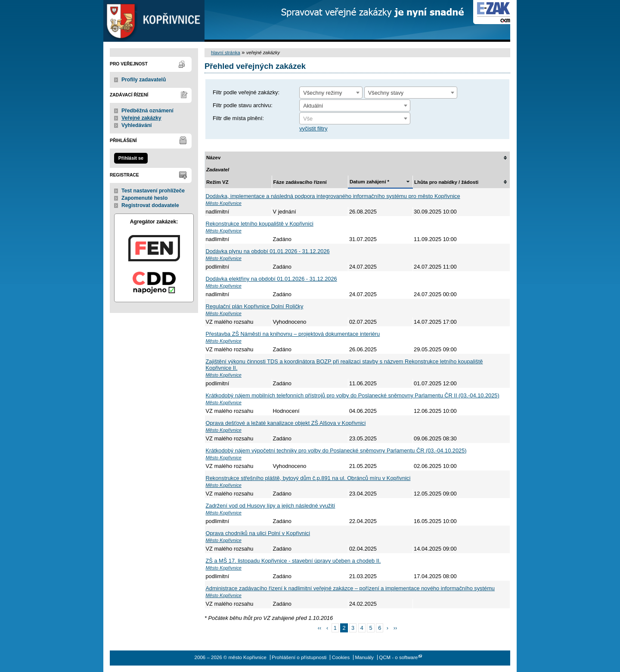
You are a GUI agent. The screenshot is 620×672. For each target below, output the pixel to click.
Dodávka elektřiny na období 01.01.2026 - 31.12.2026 (271, 279)
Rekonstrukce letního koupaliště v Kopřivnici (260, 224)
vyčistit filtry (313, 129)
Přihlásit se (131, 158)
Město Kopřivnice (224, 203)
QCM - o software (398, 657)
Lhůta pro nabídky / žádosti (446, 182)
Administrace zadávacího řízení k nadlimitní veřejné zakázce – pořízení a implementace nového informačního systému (350, 588)
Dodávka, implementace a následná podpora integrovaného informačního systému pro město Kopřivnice (333, 196)
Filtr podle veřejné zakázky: (246, 92)
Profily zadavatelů (144, 80)
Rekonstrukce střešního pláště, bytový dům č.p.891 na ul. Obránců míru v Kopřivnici (308, 478)
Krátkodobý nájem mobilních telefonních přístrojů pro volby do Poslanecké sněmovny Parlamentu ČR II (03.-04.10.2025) (353, 395)
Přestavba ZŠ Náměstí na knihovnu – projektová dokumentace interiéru (293, 334)
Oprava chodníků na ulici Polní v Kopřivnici (258, 533)
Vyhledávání (137, 125)
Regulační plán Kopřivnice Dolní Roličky (255, 306)
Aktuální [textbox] (313, 106)
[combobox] (331, 93)
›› (395, 628)
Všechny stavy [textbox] (386, 93)
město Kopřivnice (154, 21)
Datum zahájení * (369, 182)
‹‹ (320, 628)
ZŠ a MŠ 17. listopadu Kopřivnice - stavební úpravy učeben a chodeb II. (293, 561)
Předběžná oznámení (147, 111)
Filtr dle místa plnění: (238, 118)
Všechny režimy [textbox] (322, 93)
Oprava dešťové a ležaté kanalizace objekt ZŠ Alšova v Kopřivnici (286, 423)
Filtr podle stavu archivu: (243, 105)
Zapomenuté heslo (144, 198)
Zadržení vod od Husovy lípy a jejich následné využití (271, 506)
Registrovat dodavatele (150, 205)
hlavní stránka (226, 53)
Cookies (341, 657)
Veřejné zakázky (141, 118)
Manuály (364, 657)
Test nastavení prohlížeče (153, 191)
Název (213, 158)
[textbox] (355, 119)
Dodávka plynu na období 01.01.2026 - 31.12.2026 (268, 251)
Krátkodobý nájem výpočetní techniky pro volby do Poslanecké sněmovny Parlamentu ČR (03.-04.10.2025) (336, 451)
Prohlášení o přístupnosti (299, 657)
